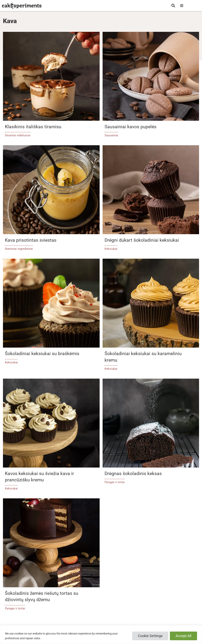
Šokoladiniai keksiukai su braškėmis (42, 354)
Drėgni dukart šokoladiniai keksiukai (142, 240)
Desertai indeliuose (18, 135)
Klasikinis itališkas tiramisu (33, 127)
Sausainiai (111, 135)
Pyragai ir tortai (115, 482)
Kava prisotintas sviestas (31, 240)
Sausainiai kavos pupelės (130, 127)
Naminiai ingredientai (19, 249)
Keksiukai (111, 249)
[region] (101, 635)
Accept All (183, 636)
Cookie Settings (150, 636)
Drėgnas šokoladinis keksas (133, 474)
